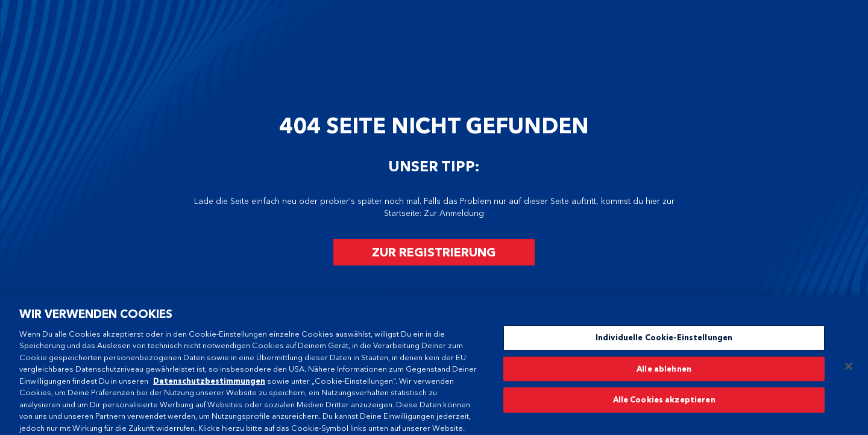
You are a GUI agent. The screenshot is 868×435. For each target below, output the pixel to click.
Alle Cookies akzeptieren (664, 402)
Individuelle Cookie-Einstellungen (664, 339)
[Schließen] (849, 368)
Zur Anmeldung (454, 213)
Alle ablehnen (664, 370)
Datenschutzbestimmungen (209, 383)
